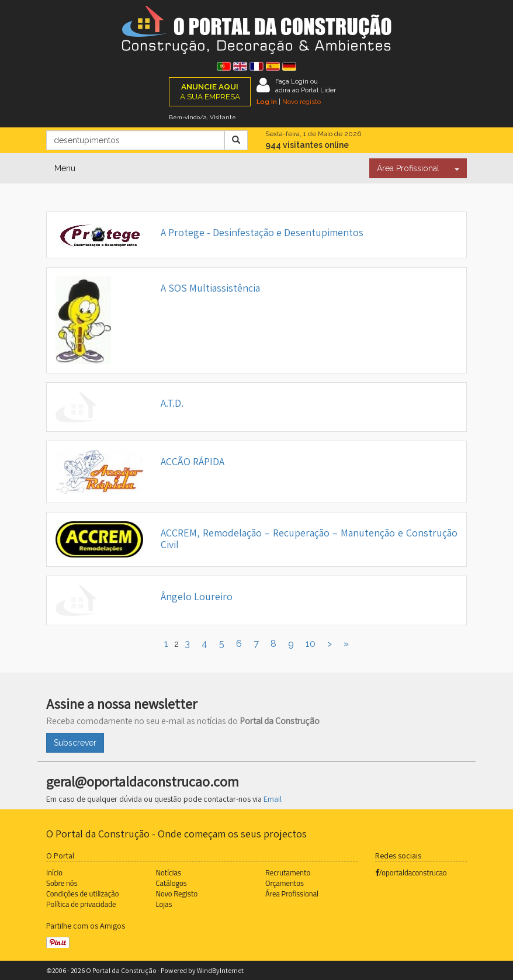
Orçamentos (285, 883)
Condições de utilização (82, 894)
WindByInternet (220, 970)
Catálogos (171, 883)
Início (54, 872)
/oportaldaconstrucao (411, 872)
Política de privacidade (81, 904)
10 (311, 644)
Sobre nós (62, 883)
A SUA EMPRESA (210, 91)
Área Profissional (408, 168)
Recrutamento (288, 872)
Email (273, 799)
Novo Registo (177, 894)
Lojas (164, 904)
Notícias (169, 872)
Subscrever (75, 743)
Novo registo (301, 102)
